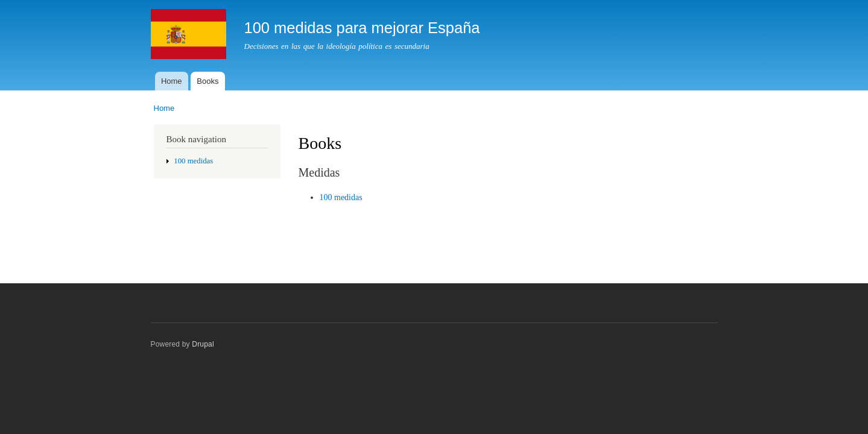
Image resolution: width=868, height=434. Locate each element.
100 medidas (193, 161)
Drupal (203, 344)
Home (172, 81)
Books (207, 81)
